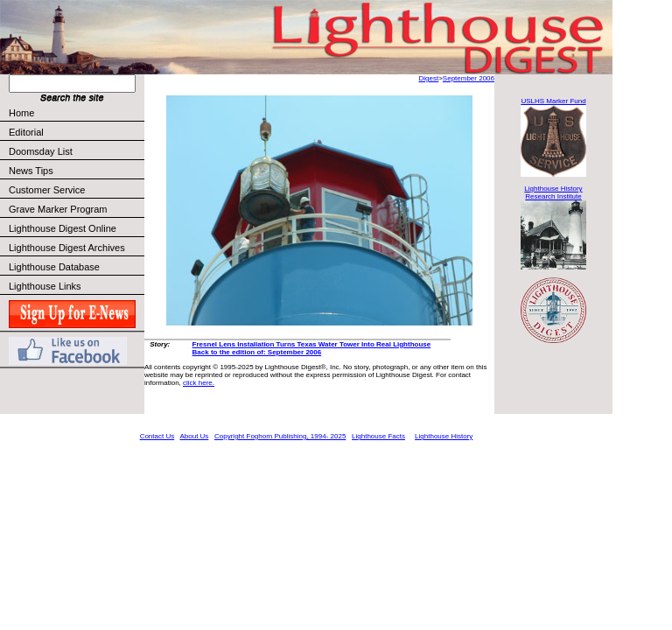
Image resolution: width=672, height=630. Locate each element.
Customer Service (76, 190)
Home (21, 113)
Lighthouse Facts (378, 436)
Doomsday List (41, 151)
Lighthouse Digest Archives (67, 248)
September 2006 (469, 78)
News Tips (31, 171)
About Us (194, 436)
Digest (428, 78)
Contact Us (157, 436)
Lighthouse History (444, 436)
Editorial (76, 132)
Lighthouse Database (54, 267)
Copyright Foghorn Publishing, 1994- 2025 (280, 436)
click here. (199, 383)
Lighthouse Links (45, 286)
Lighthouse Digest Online (63, 228)
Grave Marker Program (58, 209)
